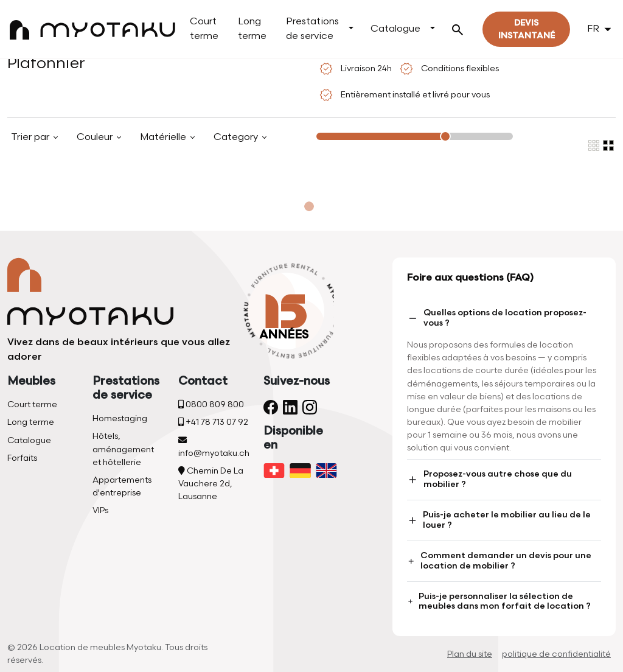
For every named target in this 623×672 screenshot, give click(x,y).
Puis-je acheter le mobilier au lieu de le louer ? (499, 520)
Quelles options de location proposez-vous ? (497, 318)
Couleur (96, 137)
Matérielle (164, 137)
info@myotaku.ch (214, 447)
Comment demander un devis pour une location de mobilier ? (499, 561)
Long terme (252, 29)
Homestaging (120, 418)
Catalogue (395, 29)
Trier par (31, 137)
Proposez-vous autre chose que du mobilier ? (489, 479)
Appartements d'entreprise (122, 486)
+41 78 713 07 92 (213, 422)
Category (237, 137)
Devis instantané (527, 29)
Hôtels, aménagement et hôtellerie (123, 449)
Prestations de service (312, 29)
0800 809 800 (211, 404)
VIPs (100, 510)
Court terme (204, 29)
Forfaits (22, 458)
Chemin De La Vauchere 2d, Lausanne (211, 484)
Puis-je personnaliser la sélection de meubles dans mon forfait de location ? (499, 601)
